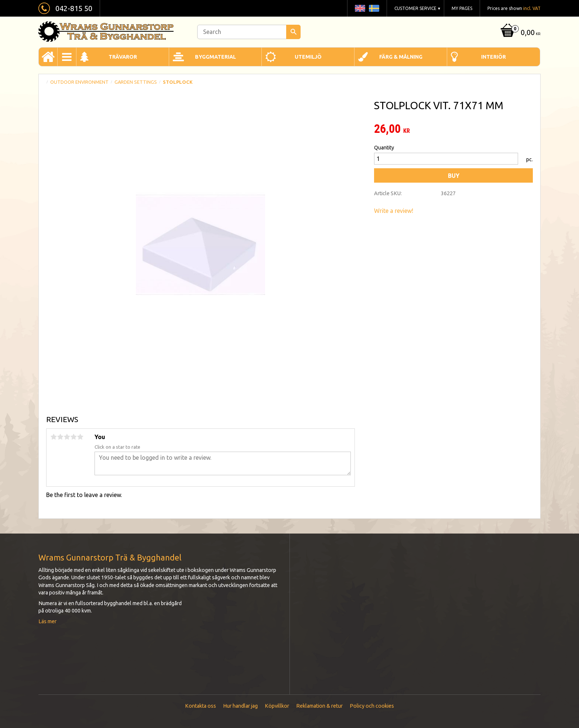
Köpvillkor (277, 706)
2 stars (60, 437)
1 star (54, 437)
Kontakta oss (201, 706)
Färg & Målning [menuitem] (401, 57)
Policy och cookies (372, 706)
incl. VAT (532, 8)
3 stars (67, 437)
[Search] (293, 32)
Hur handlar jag (240, 706)
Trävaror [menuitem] (123, 57)
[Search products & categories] (249, 32)
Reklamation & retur (319, 706)
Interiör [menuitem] (494, 57)
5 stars (80, 437)
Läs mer (47, 621)
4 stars (73, 437)
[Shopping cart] (520, 33)
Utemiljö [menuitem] (308, 57)
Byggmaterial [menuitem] (215, 57)
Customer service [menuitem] (415, 8)
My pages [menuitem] (462, 8)
